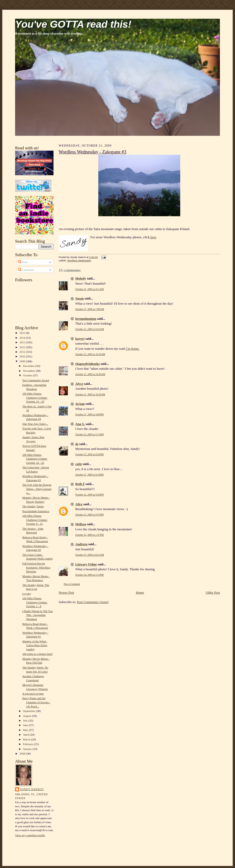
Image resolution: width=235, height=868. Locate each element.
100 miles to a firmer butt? (38, 654)
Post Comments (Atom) (93, 602)
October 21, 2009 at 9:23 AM (90, 329)
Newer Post (66, 592)
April (26, 735)
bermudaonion (86, 319)
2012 (23, 347)
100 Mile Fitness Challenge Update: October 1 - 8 (35, 602)
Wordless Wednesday (79, 260)
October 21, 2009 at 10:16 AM (90, 354)
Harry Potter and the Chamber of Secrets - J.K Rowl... (36, 702)
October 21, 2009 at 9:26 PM (89, 495)
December (29, 366)
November (29, 371)
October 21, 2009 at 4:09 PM (89, 414)
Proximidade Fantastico (36, 511)
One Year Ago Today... (35, 424)
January (28, 749)
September (30, 711)
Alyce (79, 384)
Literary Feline (86, 564)
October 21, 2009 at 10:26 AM (90, 394)
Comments (26, 270)
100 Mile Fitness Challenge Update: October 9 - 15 (35, 520)
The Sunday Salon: (33, 506)
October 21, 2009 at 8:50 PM (89, 454)
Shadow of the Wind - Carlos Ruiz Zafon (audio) (35, 645)
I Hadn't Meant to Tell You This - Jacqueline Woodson (38, 615)
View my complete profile (30, 835)
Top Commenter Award (36, 380)
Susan (79, 298)
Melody (81, 278)
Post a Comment (72, 584)
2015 (23, 333)
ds (77, 444)
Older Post (213, 592)
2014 (23, 338)
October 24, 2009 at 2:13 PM (89, 575)
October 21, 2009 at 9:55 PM (89, 515)
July (26, 720)
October (28, 375)
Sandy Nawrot (32, 789)
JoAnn (80, 404)
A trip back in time (33, 694)
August (28, 716)
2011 (23, 352)
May (26, 730)
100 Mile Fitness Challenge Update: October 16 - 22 (35, 459)
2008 (23, 753)
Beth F (80, 484)
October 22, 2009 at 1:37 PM (89, 535)
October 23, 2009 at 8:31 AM (90, 555)
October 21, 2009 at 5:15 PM (89, 434)
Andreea (81, 544)
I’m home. (132, 349)
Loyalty (27, 594)
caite (79, 464)
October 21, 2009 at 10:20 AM (90, 374)
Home (140, 592)
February (29, 744)
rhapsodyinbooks (87, 364)
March (27, 739)
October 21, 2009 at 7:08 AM (90, 309)
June (26, 725)
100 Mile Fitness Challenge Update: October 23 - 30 (35, 397)
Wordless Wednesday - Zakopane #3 (92, 152)
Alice (79, 504)
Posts (23, 262)
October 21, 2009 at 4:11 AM (90, 289)
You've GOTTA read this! (73, 24)
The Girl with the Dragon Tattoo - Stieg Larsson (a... (37, 489)
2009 (23, 361)
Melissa (81, 524)
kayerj (80, 339)
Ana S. (80, 424)
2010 (23, 356)
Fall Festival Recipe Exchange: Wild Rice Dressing (36, 567)
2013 (23, 342)
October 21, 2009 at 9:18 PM (89, 475)
